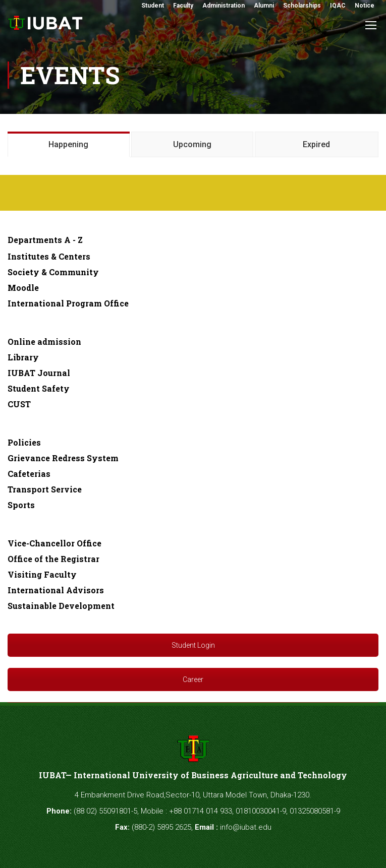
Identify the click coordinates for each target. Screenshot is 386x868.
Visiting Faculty (42, 574)
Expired (316, 144)
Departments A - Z (45, 240)
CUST (19, 404)
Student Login (193, 645)
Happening (68, 144)
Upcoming (192, 144)
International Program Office (68, 303)
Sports (21, 505)
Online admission (44, 342)
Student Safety (39, 388)
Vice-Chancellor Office (54, 543)
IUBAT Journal (39, 373)
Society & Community (53, 272)
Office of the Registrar (53, 559)
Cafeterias (29, 474)
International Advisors (56, 590)
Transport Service (45, 489)
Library (23, 357)
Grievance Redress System (63, 458)
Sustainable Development (61, 606)
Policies (24, 442)
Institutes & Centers (49, 256)
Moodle (23, 288)
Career (193, 679)
